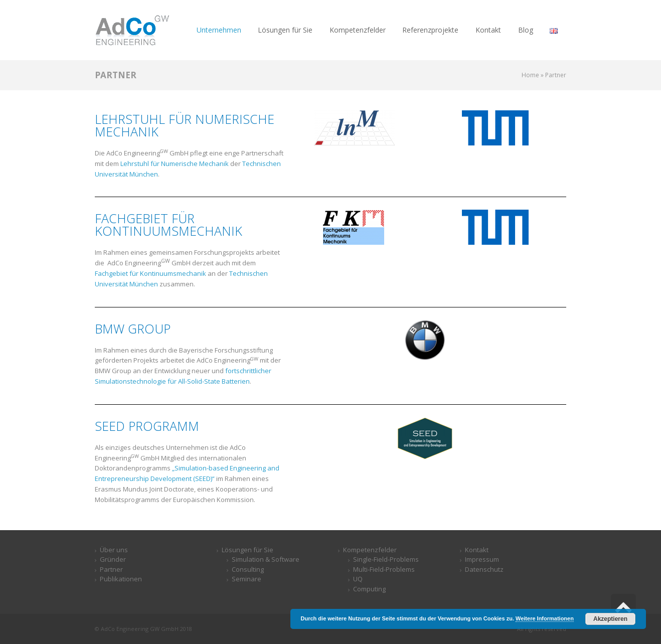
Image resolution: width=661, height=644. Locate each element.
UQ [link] (358, 579)
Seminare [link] (246, 579)
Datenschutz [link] (484, 569)
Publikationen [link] (121, 579)
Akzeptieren (610, 619)
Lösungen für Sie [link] (247, 550)
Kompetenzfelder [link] (370, 550)
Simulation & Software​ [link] (266, 559)
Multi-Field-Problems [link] (384, 569)
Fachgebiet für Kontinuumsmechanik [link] (150, 273)
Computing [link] (369, 589)
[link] (132, 30)
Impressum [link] (482, 559)
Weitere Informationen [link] (545, 618)
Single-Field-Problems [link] (386, 559)
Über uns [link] (114, 550)
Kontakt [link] (477, 550)
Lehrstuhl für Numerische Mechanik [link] (175, 164)
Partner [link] (111, 569)
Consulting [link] (248, 569)
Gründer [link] (113, 559)
